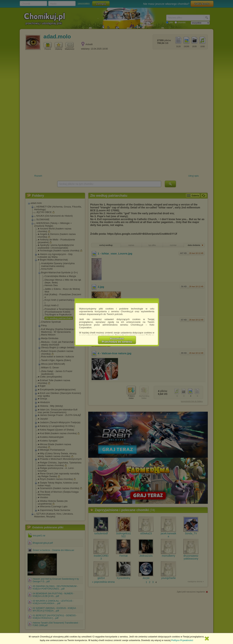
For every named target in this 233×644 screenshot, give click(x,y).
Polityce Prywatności (182, 640)
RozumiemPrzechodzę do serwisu (117, 340)
